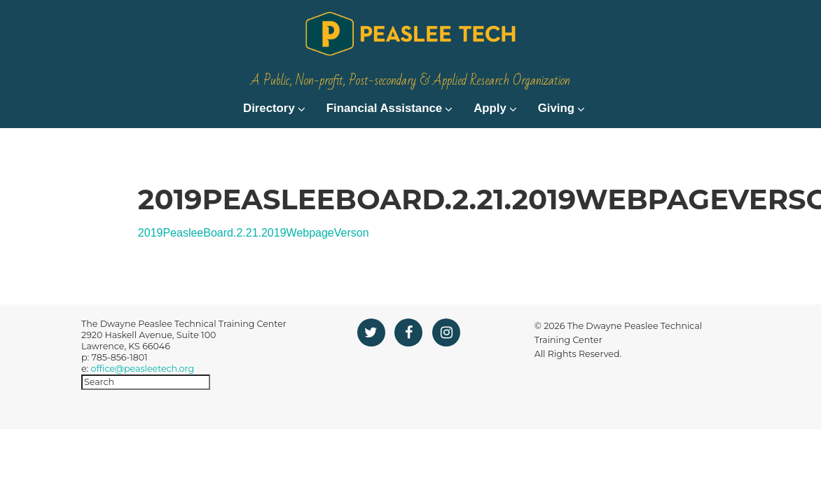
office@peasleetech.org (143, 399)
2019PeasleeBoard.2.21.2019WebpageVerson (254, 264)
